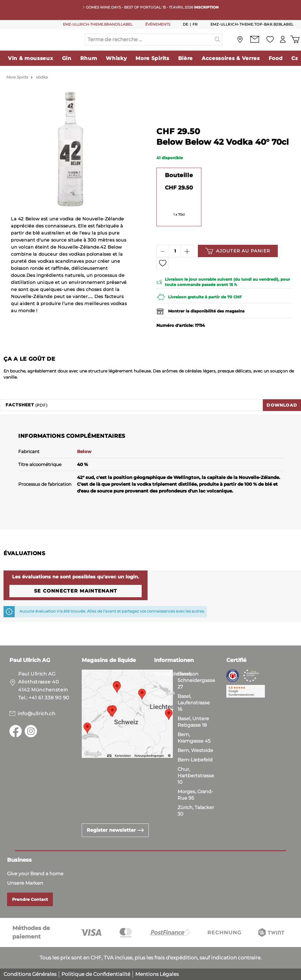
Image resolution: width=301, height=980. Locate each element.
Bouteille (179, 187)
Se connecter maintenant (76, 603)
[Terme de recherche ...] (149, 45)
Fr (195, 24)
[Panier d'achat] (295, 45)
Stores (162, 702)
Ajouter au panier (238, 263)
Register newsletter (115, 830)
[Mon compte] (282, 45)
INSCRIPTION (206, 7)
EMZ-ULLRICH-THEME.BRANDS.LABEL (98, 24)
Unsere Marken (25, 883)
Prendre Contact (30, 899)
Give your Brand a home (35, 874)
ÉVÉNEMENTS (158, 24)
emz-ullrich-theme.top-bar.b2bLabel (252, 24)
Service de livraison (176, 674)
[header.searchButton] (218, 45)
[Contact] (253, 45)
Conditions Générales (30, 974)
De (186, 24)
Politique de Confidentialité (96, 974)
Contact (163, 683)
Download (282, 417)
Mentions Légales (157, 974)
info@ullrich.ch (37, 714)
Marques (164, 693)
